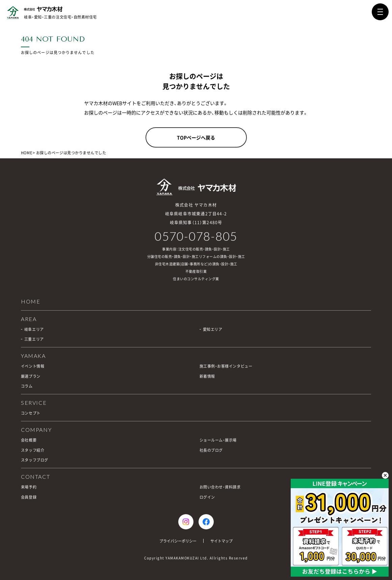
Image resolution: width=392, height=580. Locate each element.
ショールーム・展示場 (218, 440)
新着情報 (207, 376)
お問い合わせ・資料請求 (220, 487)
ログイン (207, 497)
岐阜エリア (34, 329)
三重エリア (34, 339)
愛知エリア (213, 329)
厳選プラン (31, 376)
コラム (27, 386)
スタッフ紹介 (33, 450)
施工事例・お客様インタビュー (226, 366)
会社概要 (29, 440)
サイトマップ (221, 541)
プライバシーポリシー (178, 541)
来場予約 (29, 487)
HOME (27, 153)
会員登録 (29, 497)
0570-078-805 (196, 236)
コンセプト (31, 413)
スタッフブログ (35, 460)
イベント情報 (33, 366)
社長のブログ (211, 450)
